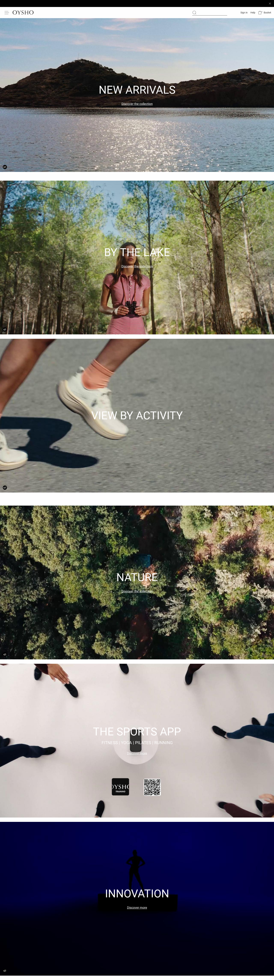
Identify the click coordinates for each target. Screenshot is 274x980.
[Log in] (244, 13)
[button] (265, 13)
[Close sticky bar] (270, 3)
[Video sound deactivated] (5, 167)
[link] (265, 13)
